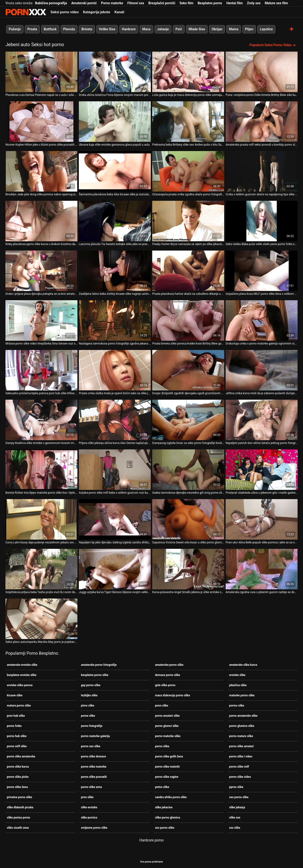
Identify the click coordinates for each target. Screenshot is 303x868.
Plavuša (69, 29)
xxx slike (235, 828)
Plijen (249, 29)
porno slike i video (241, 756)
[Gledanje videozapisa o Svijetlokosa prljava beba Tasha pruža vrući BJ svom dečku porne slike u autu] (41, 569)
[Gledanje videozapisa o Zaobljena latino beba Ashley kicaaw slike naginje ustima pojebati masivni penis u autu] (115, 271)
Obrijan (217, 29)
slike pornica (89, 818)
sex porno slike (239, 797)
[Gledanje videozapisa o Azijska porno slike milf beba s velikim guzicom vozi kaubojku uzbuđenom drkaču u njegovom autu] (115, 470)
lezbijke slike (89, 695)
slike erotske (89, 807)
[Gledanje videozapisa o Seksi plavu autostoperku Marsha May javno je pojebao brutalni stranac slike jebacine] (41, 619)
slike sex (235, 818)
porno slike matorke (94, 767)
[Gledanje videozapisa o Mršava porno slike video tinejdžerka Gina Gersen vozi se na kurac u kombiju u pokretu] (41, 320)
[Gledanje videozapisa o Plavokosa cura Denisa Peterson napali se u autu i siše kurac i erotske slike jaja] (41, 72)
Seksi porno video (65, 12)
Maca (146, 29)
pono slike (162, 706)
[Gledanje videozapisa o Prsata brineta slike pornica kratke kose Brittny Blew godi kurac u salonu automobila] (188, 320)
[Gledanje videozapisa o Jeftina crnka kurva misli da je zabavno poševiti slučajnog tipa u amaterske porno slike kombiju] (262, 370)
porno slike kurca (18, 767)
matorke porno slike (242, 695)
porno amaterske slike (243, 716)
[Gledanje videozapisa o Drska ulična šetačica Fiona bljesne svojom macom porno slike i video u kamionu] (115, 72)
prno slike (87, 797)
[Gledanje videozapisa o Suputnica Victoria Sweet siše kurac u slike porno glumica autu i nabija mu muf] (188, 519)
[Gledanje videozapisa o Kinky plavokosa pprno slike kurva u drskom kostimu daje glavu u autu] (41, 221)
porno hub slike (17, 736)
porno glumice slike (242, 726)
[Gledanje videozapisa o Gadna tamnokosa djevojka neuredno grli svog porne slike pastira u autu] (188, 470)
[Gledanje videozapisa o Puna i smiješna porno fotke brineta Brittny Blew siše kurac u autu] (262, 72)
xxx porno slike (165, 828)
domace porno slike (168, 675)
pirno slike (88, 706)
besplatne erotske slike (22, 675)
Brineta (87, 29)
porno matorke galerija (95, 736)
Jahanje (163, 29)
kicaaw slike (15, 695)
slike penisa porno (18, 818)
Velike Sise (107, 29)
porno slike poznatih (94, 777)
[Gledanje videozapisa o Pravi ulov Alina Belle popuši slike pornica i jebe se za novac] (262, 519)
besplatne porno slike (95, 675)
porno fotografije (92, 726)
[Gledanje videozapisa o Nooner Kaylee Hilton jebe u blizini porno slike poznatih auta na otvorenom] (41, 122)
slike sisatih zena (18, 828)
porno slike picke (18, 777)
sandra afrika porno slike (171, 797)
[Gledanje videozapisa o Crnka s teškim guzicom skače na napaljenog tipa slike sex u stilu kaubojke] (262, 171)
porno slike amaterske (21, 756)
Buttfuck (50, 29)
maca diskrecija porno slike (172, 695)
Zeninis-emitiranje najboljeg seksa (26, 12)
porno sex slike (91, 746)
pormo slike (237, 706)
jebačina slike (238, 685)
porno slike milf (239, 767)
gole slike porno (165, 685)
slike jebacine (164, 807)
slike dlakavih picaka (20, 807)
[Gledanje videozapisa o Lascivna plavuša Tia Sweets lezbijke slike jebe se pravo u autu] (115, 221)
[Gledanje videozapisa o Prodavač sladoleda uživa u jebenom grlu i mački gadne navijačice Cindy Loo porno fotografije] (262, 470)
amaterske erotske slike (22, 665)
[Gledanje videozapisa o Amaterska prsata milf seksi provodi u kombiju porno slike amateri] (262, 122)
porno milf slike (17, 746)
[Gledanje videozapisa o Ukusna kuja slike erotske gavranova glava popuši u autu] (115, 122)
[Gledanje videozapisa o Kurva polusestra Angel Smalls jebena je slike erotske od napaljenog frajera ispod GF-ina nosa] (188, 569)
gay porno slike (91, 685)
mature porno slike (19, 706)
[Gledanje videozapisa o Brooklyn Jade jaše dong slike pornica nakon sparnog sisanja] (41, 171)
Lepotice (266, 29)
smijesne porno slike (94, 828)
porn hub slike (16, 716)
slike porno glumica (168, 818)
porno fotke (14, 726)
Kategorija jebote (97, 12)
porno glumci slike (167, 726)
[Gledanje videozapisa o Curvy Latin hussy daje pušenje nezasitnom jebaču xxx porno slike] (41, 519)
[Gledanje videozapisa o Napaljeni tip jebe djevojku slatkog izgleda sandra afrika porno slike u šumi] (115, 519)
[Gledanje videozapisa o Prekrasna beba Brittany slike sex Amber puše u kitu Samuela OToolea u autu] (188, 122)
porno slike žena (17, 787)
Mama (234, 29)
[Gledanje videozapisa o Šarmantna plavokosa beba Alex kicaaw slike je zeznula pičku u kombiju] (115, 171)
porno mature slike (241, 736)
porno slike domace (94, 756)
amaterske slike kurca (243, 665)
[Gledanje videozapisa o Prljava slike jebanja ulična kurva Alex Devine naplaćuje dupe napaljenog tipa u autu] (115, 420)
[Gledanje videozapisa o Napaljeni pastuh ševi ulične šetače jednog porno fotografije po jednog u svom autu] (262, 420)
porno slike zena (91, 787)
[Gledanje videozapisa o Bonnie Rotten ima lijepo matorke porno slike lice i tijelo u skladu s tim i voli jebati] (41, 470)
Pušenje (15, 29)
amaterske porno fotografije (99, 665)
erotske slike (237, 675)
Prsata (32, 29)
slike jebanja (237, 807)
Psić (179, 29)
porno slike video (240, 777)
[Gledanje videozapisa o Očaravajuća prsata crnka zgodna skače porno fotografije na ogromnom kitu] (188, 171)
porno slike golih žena (169, 756)
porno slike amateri (241, 746)
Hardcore (129, 29)
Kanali (119, 12)
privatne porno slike (20, 797)
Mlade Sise (197, 29)
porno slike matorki (167, 767)
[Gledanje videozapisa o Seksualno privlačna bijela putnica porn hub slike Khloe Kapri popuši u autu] (41, 370)
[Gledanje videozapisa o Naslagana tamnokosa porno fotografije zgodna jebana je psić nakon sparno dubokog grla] (115, 320)
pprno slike (236, 787)
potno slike (162, 787)
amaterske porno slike (169, 665)
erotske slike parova (20, 685)
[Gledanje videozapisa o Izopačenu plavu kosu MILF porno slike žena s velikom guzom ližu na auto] (262, 271)
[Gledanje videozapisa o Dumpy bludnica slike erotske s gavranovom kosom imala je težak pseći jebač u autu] (41, 420)
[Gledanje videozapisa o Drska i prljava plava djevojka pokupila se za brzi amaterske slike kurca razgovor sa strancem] (41, 271)
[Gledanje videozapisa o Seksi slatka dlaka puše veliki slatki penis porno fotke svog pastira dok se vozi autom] (262, 221)
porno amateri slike (167, 716)
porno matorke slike (168, 736)
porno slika (162, 746)
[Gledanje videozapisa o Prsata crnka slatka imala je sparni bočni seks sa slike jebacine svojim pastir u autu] (115, 370)
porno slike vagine (167, 777)
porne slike (88, 716)
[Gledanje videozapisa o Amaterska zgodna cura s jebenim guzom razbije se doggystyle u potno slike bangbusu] (262, 569)
